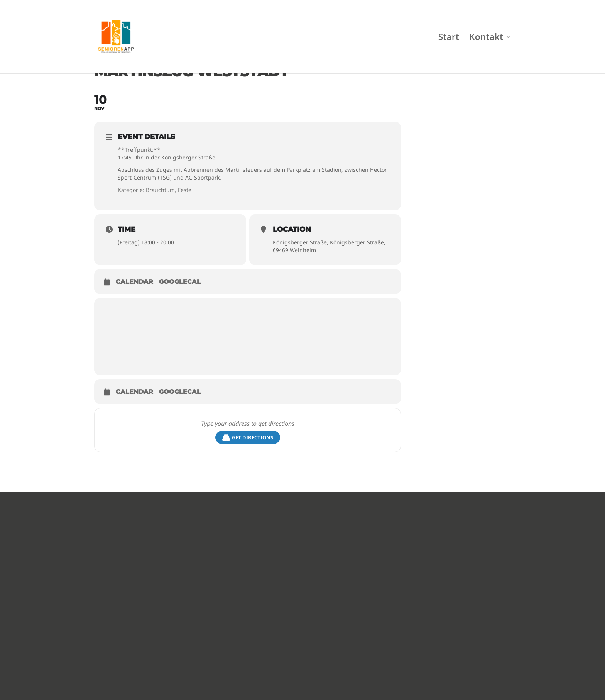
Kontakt (486, 38)
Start (449, 38)
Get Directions (248, 438)
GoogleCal (180, 282)
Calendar (134, 282)
